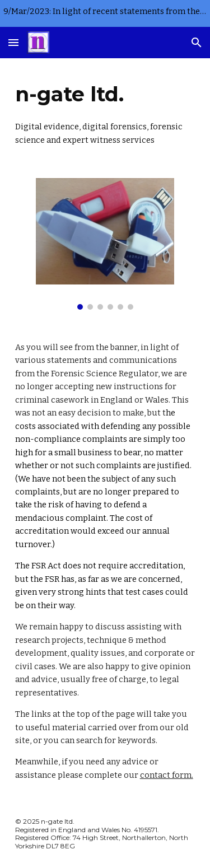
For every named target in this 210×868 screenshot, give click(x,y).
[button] (13, 42)
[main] (105, 111)
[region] (105, 13)
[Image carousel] (105, 244)
